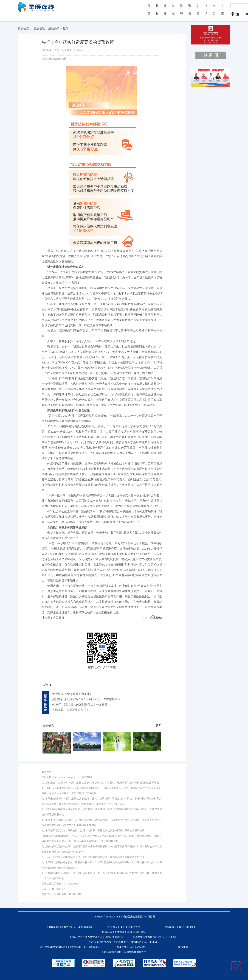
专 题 (222, 12)
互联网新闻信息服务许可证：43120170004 (69, 927)
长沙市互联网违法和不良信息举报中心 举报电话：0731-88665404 (124, 942)
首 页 (149, 12)
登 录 (233, 10)
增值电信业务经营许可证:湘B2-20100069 (124, 932)
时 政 (157, 12)
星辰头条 (54, 28)
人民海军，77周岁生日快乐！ (71, 710)
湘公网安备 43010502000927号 (124, 927)
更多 (158, 726)
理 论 (206, 12)
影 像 (190, 12)
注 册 (238, 10)
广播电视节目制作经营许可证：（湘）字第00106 (97, 937)
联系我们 (183, 947)
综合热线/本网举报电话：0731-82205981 (69, 947)
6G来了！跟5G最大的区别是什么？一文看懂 (80, 705)
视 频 (181, 12)
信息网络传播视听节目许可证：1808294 (155, 937)
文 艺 (214, 12)
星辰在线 (39, 28)
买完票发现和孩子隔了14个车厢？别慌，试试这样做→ (86, 699)
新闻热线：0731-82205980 (131, 947)
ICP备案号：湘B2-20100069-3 (179, 927)
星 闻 (173, 12)
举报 (145, 618)
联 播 (165, 12)
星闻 (66, 28)
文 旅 (198, 12)
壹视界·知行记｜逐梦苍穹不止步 (72, 694)
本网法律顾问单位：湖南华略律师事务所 (124, 952)
